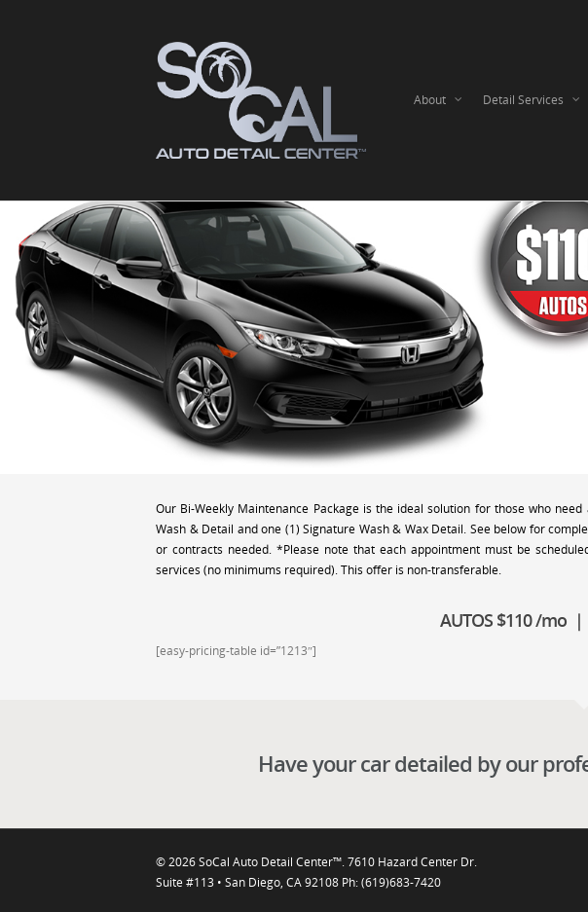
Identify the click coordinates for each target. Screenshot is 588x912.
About (439, 100)
